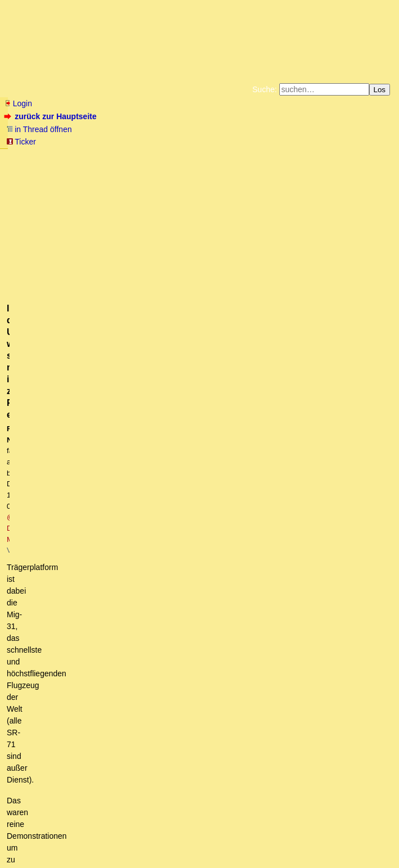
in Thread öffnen (39, 129)
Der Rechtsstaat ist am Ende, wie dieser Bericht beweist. (119, 494)
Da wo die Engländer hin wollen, (117, 664)
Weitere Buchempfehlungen (257, 165)
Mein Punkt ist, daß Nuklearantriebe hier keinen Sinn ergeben (215, 749)
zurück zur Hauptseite (51, 116)
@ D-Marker (235, 223)
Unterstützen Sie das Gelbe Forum (77, 165)
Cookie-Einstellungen (199, 174)
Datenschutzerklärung (330, 156)
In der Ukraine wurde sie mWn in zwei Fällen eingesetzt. (198, 717)
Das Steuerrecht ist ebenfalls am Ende (94, 590)
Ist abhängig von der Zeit (79, 516)
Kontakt (101, 837)
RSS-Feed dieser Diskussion (345, 467)
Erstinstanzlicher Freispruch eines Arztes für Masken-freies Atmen (138, 483)
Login (18, 103)
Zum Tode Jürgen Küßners (164, 156)
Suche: (265, 89)
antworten (36, 444)
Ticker (21, 142)
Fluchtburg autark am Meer (77, 156)
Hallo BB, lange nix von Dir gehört (106, 643)
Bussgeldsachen (78, 548)
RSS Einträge (26, 837)
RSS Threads (67, 837)
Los (380, 90)
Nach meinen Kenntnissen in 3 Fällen (166, 739)
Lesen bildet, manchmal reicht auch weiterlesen (171, 707)
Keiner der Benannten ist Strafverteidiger (106, 526)
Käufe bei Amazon (178, 165)
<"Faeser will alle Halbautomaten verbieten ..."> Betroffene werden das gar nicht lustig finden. (203, 622)
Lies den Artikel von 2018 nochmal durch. (139, 675)
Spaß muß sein (69, 537)
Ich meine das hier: (114, 696)
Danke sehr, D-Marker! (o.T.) (104, 653)
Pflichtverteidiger (56, 505)
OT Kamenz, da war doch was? (110, 558)
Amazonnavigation (343, 165)
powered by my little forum (200, 854)
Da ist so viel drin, (105, 685)
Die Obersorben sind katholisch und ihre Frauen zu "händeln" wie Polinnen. (194, 568)
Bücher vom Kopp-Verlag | (253, 156)
